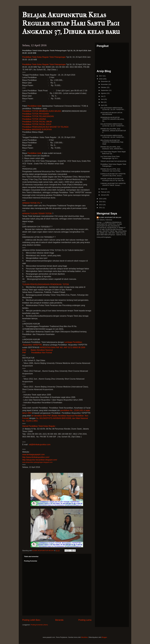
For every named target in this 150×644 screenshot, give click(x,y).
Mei (102, 102)
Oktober (104, 87)
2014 (101, 202)
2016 (101, 79)
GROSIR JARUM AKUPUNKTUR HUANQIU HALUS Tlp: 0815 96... (113, 180)
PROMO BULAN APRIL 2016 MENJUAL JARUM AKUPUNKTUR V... (113, 131)
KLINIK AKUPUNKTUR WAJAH (110, 217)
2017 (101, 76)
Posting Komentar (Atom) (39, 625)
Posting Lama (85, 620)
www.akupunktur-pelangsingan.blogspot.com (37, 462)
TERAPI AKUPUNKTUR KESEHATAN (113, 161)
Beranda (59, 620)
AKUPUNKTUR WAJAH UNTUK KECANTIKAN (111, 114)
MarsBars (84, 637)
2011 (101, 208)
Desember (105, 81)
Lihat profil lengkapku (104, 237)
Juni (102, 99)
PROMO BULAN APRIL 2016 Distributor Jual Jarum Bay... (111, 170)
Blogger (104, 637)
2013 (101, 205)
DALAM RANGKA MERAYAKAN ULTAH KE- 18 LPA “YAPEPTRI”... (113, 109)
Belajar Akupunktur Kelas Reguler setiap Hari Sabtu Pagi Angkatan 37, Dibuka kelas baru (71, 23)
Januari (104, 195)
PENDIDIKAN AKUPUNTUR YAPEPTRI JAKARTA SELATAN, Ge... (112, 119)
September (105, 90)
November (105, 84)
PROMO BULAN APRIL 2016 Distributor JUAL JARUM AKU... (112, 148)
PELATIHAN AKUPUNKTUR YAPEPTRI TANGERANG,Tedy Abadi (112, 142)
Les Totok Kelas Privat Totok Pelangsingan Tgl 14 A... (110, 157)
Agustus (104, 93)
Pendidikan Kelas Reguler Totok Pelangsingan (44, 57)
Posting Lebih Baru (31, 620)
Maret (103, 189)
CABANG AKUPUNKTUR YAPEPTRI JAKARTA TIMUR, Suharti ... (113, 184)
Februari (104, 192)
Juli (102, 96)
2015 (101, 199)
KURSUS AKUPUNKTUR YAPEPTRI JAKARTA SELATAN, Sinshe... (113, 175)
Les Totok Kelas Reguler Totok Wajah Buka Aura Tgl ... (113, 153)
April (103, 105)
